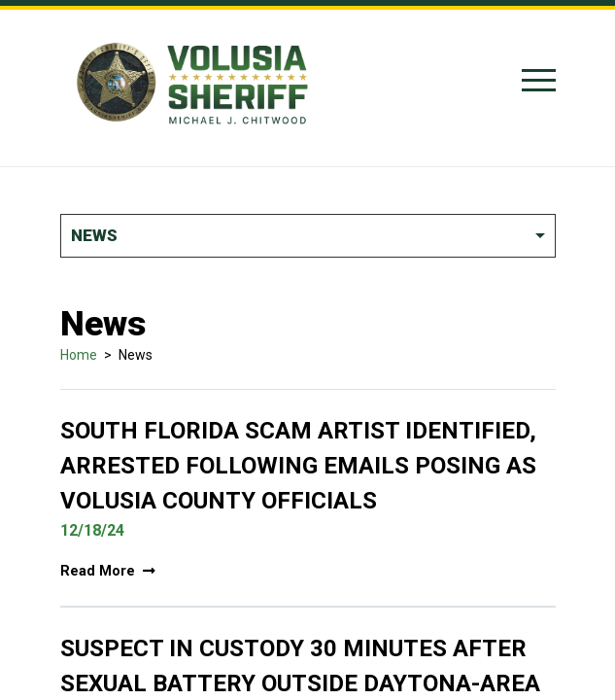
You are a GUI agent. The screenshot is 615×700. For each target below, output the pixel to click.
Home (79, 355)
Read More (108, 571)
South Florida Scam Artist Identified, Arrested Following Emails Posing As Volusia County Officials (298, 466)
